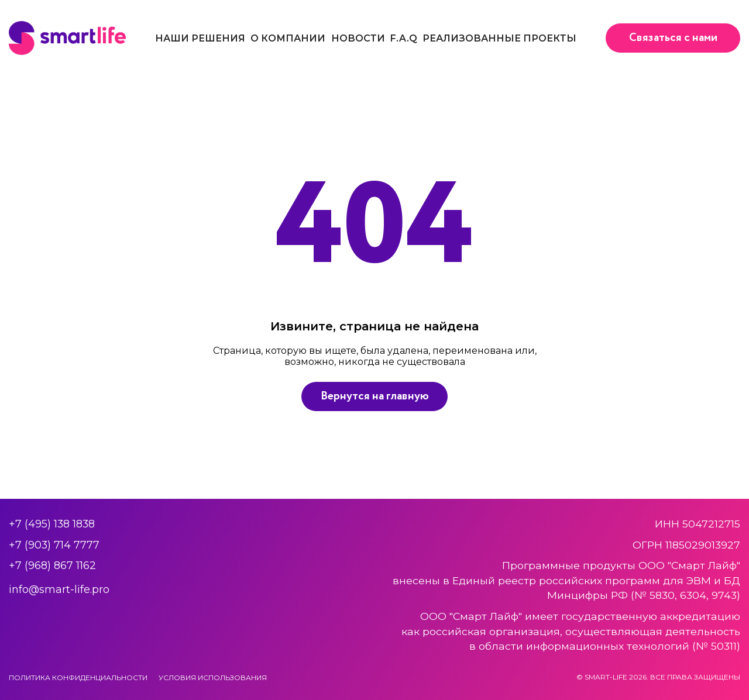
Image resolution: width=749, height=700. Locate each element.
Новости (358, 38)
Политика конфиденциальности (78, 677)
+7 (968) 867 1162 (52, 565)
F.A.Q (404, 38)
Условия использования (213, 677)
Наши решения (200, 38)
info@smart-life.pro (59, 589)
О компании (288, 38)
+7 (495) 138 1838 (52, 524)
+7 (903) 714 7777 (54, 545)
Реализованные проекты (499, 38)
